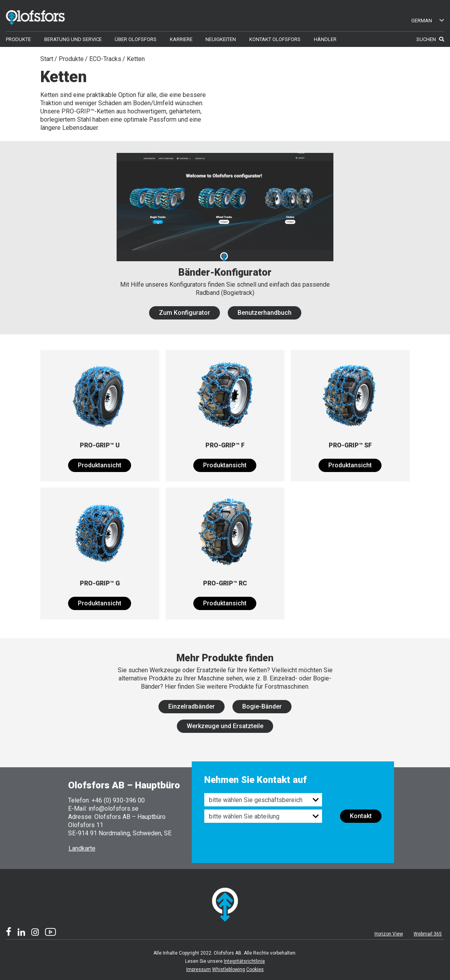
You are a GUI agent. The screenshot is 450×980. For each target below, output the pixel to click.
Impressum (199, 969)
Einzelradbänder (192, 706)
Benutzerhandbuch (265, 313)
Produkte (71, 59)
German (428, 21)
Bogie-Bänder (262, 706)
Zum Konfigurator (184, 313)
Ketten (136, 59)
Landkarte (82, 848)
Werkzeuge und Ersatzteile (225, 726)
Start (47, 59)
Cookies (255, 969)
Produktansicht (100, 465)
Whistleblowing (229, 969)
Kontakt (361, 816)
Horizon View (389, 934)
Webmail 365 (428, 934)
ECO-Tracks (105, 59)
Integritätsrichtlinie (244, 961)
